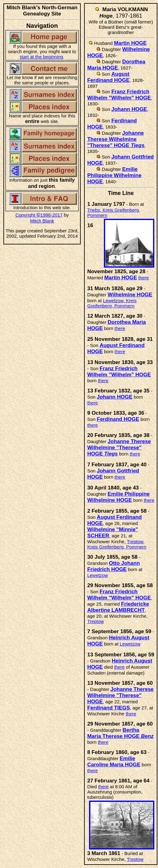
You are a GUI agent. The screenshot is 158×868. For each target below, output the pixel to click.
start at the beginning (41, 57)
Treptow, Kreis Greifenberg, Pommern (117, 544)
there (143, 278)
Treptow (96, 621)
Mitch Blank (42, 221)
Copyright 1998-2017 (39, 215)
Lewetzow (98, 575)
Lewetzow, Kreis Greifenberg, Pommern (112, 303)
